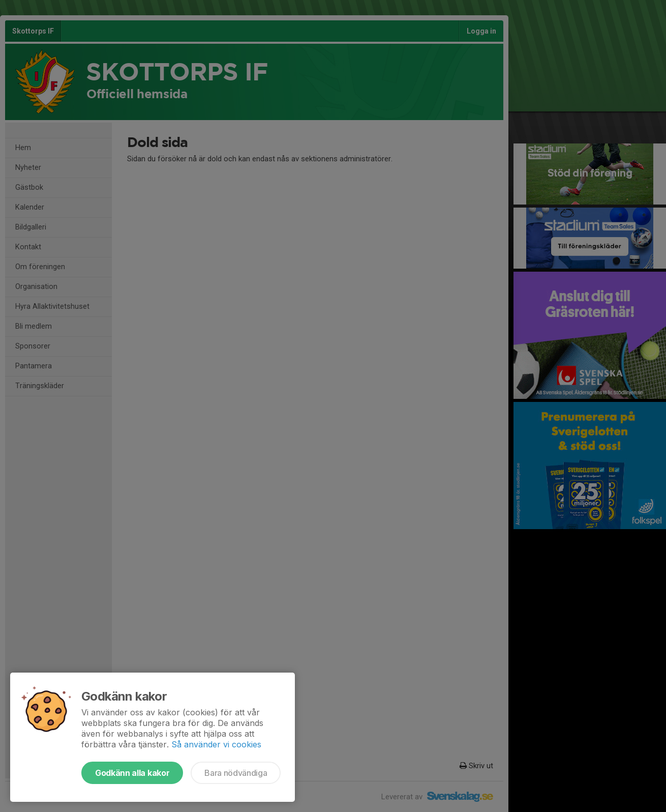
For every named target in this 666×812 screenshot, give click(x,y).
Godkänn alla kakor (132, 773)
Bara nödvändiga (236, 773)
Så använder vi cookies (216, 744)
